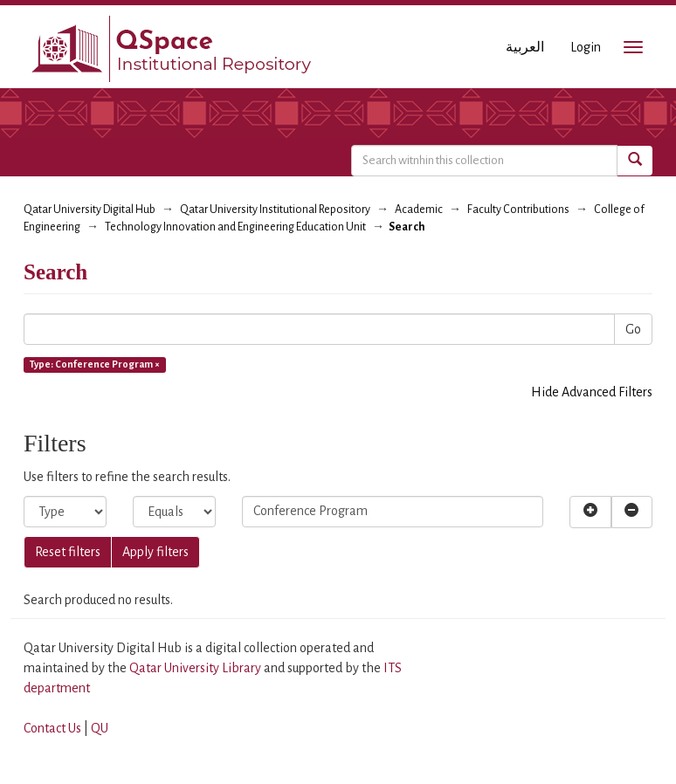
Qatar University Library (197, 668)
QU (100, 728)
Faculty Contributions (518, 210)
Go (633, 329)
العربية (525, 47)
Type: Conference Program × (95, 364)
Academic (419, 210)
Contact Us (52, 728)
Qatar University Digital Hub (90, 210)
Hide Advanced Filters (592, 392)
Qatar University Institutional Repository (275, 210)
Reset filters (68, 552)
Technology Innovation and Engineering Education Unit (235, 227)
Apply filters (155, 552)
